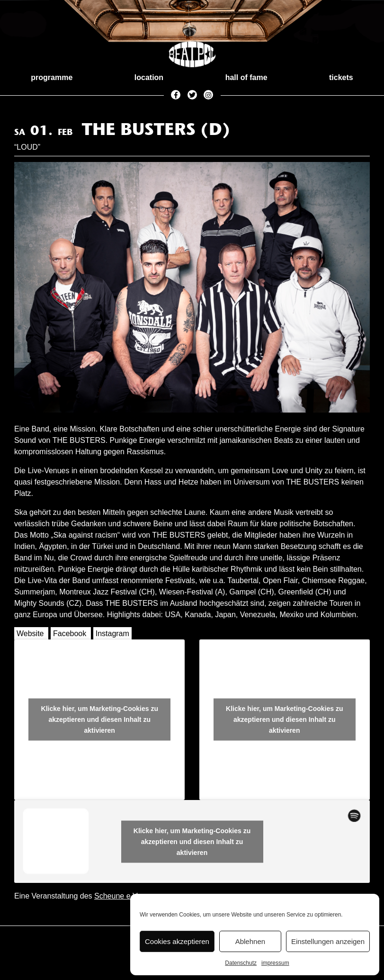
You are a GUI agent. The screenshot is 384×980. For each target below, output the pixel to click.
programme (52, 77)
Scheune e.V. (117, 896)
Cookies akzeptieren (177, 941)
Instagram (112, 634)
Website (30, 634)
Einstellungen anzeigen (328, 941)
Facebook (70, 634)
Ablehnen (250, 941)
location (149, 77)
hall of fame (246, 77)
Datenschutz (241, 963)
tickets (341, 77)
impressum (275, 963)
